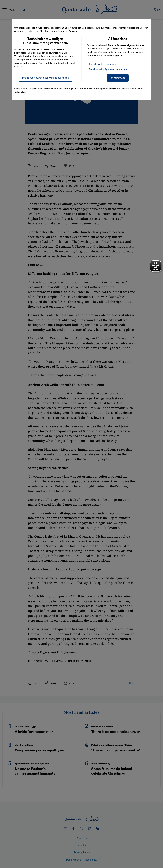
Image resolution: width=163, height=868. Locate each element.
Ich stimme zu (118, 78)
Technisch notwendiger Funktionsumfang (45, 77)
